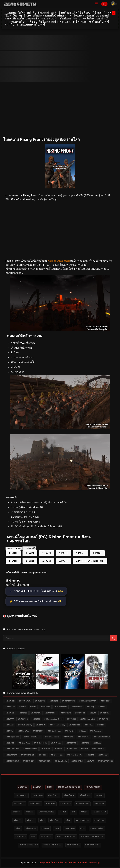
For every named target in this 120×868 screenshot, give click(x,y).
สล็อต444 (16, 812)
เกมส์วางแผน (10, 707)
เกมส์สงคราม (36, 713)
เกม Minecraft (72, 749)
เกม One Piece (24, 743)
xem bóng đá (73, 845)
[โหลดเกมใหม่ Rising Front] (60, 428)
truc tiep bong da (66, 837)
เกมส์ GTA (9, 731)
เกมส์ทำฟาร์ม (66, 713)
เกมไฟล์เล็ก (9, 713)
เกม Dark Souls (61, 761)
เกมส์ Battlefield (41, 743)
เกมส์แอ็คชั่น (40, 701)
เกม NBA (85, 749)
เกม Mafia (97, 743)
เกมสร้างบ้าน (68, 737)
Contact (37, 787)
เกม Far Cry (70, 731)
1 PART (13, 553)
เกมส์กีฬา (101, 707)
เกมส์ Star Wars (23, 731)
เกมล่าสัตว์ (90, 755)
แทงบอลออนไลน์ (99, 812)
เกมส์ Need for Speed (32, 737)
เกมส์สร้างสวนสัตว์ (30, 749)
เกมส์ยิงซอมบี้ (80, 713)
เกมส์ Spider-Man (54, 731)
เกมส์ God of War (12, 749)
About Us (23, 787)
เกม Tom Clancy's (74, 755)
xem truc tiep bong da (92, 837)
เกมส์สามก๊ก (71, 719)
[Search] (104, 4)
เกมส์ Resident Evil (88, 719)
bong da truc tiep (29, 845)
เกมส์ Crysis (56, 743)
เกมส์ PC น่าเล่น (25, 701)
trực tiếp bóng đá (52, 845)
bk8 (73, 812)
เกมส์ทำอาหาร (70, 743)
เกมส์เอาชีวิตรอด (60, 707)
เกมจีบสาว (36, 719)
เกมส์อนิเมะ (105, 713)
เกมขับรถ (92, 713)
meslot (99, 795)
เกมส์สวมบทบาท (68, 701)
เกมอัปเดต (42, 755)
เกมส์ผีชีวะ (101, 725)
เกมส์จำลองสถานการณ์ (88, 701)
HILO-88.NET (21, 795)
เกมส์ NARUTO (98, 749)
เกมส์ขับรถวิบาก (11, 755)
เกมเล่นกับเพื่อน (44, 761)
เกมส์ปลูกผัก (9, 719)
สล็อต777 (30, 812)
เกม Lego (82, 731)
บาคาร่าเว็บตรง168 (46, 812)
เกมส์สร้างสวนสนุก (12, 761)
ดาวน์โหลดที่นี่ (29, 548)
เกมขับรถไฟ (41, 725)
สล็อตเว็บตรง (38, 795)
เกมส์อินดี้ (22, 707)
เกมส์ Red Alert (77, 761)
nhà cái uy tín (92, 845)
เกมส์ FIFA (89, 725)
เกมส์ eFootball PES (102, 737)
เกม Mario (58, 749)
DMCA (50, 787)
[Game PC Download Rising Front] (60, 489)
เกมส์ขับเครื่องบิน (28, 755)
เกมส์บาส (91, 761)
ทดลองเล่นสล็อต (83, 804)
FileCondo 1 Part (14, 548)
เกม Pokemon (96, 731)
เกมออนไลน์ (10, 743)
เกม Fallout (46, 749)
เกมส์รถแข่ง (22, 713)
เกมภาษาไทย (45, 707)
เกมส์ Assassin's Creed (53, 719)
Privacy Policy (93, 787)
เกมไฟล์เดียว (10, 701)
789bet (63, 812)
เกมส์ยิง (33, 707)
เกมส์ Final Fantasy (57, 725)
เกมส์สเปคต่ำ (105, 701)
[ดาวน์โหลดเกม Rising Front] (60, 330)
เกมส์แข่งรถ (104, 719)
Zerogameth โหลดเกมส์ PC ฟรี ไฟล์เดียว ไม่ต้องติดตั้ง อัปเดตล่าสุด (69, 863)
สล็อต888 (31, 820)
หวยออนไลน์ (99, 804)
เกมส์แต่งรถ (84, 743)
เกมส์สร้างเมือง (51, 713)
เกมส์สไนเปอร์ (29, 761)
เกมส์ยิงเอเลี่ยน (75, 725)
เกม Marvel (9, 725)
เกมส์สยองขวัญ (77, 707)
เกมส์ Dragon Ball (12, 737)
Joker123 (50, 804)
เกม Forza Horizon (52, 737)
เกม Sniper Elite (57, 755)
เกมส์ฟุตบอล (23, 719)
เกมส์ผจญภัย (54, 701)
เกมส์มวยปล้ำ (38, 731)
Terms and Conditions (69, 787)
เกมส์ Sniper (103, 755)
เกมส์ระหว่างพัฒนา (105, 761)
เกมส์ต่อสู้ (90, 707)
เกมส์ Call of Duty (25, 725)
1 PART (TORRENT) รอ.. (90, 561)
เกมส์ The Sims (84, 737)
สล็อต (42, 820)
